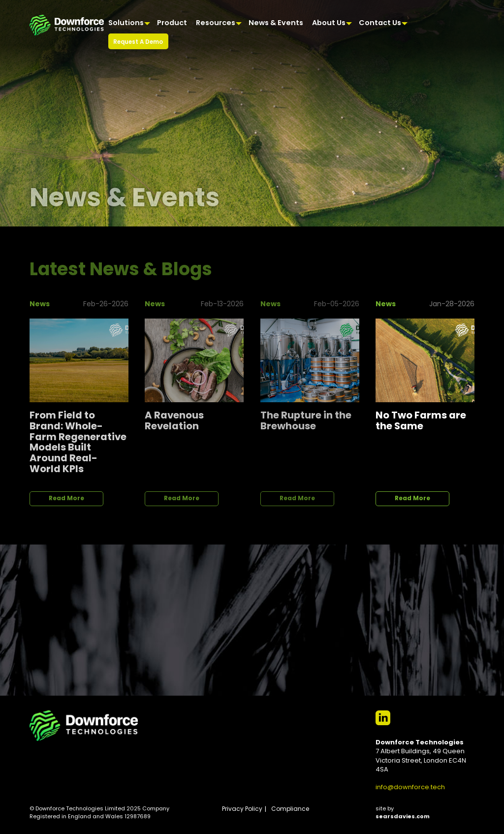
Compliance (290, 809)
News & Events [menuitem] (276, 23)
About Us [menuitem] (329, 23)
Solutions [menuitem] (126, 23)
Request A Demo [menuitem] (138, 42)
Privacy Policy (242, 809)
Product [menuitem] (172, 23)
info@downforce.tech (410, 787)
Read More (66, 499)
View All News (438, 264)
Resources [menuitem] (216, 23)
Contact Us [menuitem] (380, 23)
